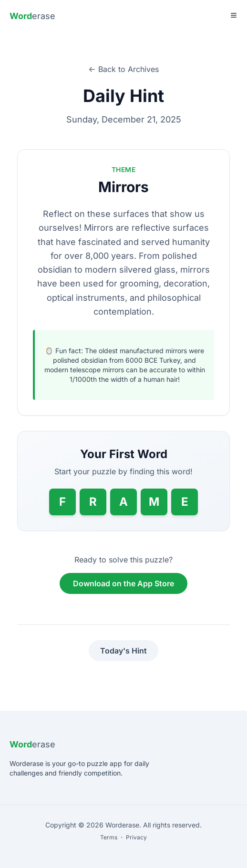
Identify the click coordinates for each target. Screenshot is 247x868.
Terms (109, 837)
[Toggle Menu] (234, 15)
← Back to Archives (123, 69)
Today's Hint (123, 651)
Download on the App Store (123, 583)
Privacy (136, 837)
